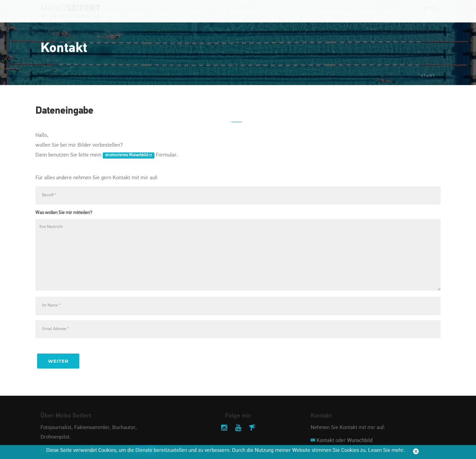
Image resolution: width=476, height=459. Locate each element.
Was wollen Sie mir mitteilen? (64, 213)
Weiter (58, 361)
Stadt (279, 12)
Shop (391, 12)
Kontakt (325, 441)
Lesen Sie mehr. (387, 450)
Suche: (413, 12)
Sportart (248, 12)
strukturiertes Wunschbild (129, 155)
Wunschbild (360, 441)
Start (428, 76)
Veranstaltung (205, 12)
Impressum (333, 12)
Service (365, 12)
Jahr (303, 12)
